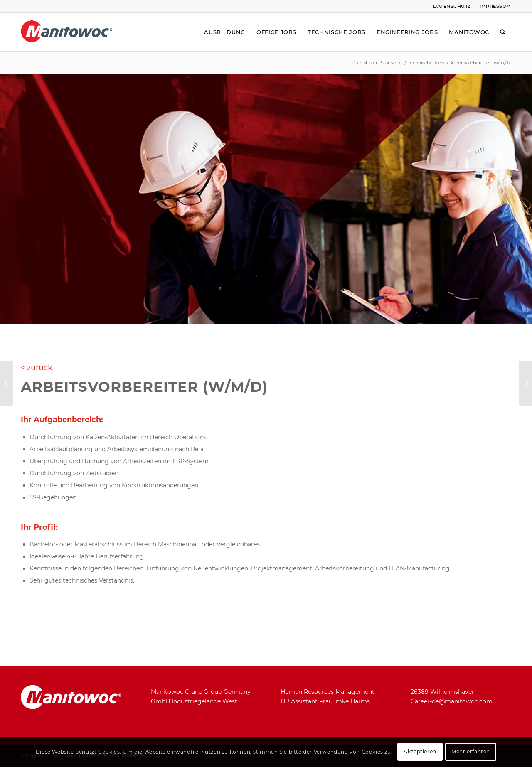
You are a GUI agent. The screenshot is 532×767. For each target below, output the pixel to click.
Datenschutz (452, 6)
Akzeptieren (420, 751)
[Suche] (503, 32)
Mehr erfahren (471, 751)
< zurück (37, 368)
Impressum (495, 6)
